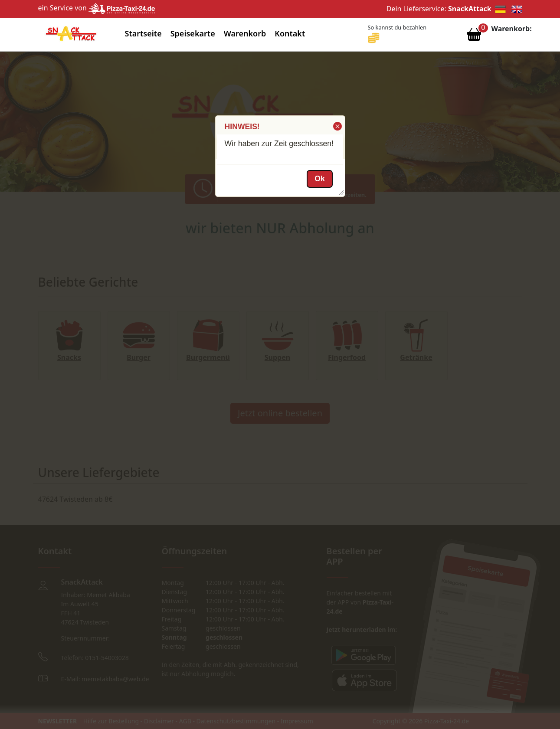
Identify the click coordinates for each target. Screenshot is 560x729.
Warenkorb (245, 33)
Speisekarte (193, 33)
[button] (337, 126)
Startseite (143, 33)
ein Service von (97, 8)
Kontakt (290, 33)
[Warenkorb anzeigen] (474, 36)
